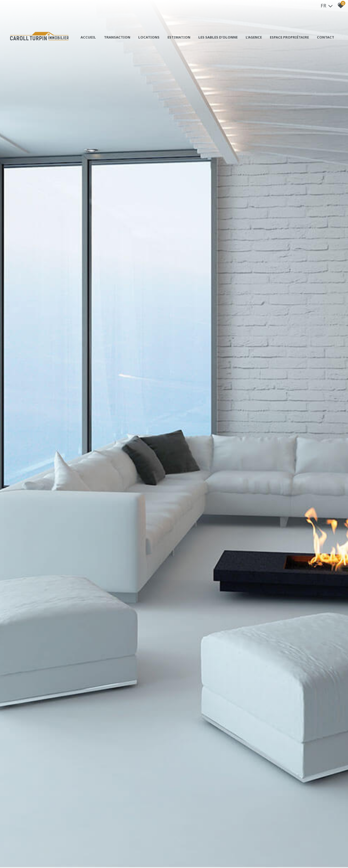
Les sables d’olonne (218, 37)
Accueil (88, 37)
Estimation (179, 37)
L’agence (254, 37)
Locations (149, 37)
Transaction (117, 37)
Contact (326, 37)
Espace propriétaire (289, 37)
